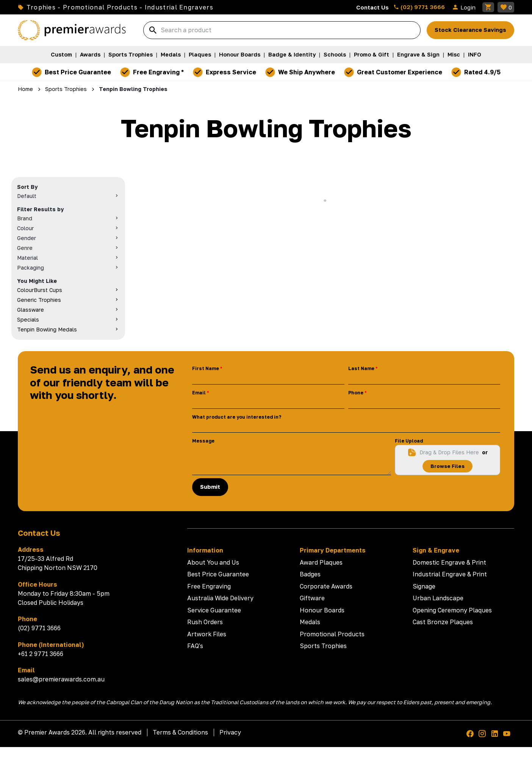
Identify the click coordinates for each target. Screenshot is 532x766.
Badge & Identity (292, 54)
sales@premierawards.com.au (61, 679)
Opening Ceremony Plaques (452, 610)
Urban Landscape (438, 598)
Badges (310, 574)
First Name (206, 368)
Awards (90, 54)
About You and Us (213, 562)
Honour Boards (240, 54)
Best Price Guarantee (218, 574)
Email (199, 393)
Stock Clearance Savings (470, 30)
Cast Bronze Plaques (443, 622)
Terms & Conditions (180, 732)
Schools (335, 54)
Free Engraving (209, 586)
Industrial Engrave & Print (450, 574)
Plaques (200, 54)
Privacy (230, 732)
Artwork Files (207, 634)
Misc (454, 54)
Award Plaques (321, 562)
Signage (424, 586)
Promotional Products (332, 634)
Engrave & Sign (418, 54)
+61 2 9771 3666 (41, 654)
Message (203, 441)
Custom (61, 54)
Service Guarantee (214, 610)
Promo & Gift (372, 54)
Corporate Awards (326, 586)
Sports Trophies (131, 54)
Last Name (361, 368)
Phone (356, 393)
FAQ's (195, 646)
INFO (475, 54)
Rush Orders (205, 622)
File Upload (409, 441)
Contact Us (372, 7)
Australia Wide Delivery (220, 598)
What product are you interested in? (237, 417)
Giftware (312, 598)
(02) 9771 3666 (419, 7)
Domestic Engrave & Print (449, 562)
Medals (171, 54)
